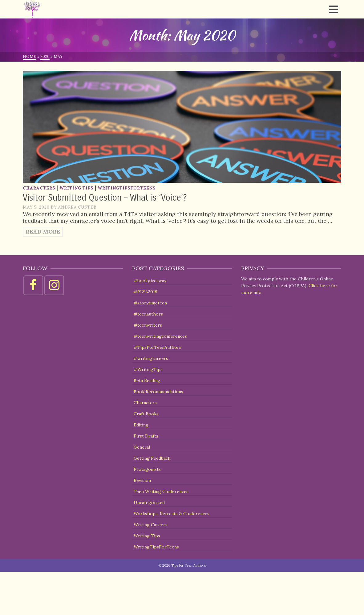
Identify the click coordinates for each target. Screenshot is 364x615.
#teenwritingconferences (160, 336)
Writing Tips (76, 188)
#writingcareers (151, 358)
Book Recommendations (158, 392)
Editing (141, 425)
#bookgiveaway (150, 281)
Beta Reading (147, 381)
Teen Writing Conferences (161, 491)
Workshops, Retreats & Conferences (172, 514)
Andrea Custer (77, 207)
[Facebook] (33, 285)
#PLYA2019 (146, 292)
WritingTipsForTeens (127, 188)
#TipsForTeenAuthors (158, 347)
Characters (39, 188)
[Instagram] (54, 285)
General (142, 447)
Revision (142, 480)
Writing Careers (151, 525)
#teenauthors (148, 314)
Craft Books (146, 414)
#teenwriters (148, 325)
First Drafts (146, 436)
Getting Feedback (152, 458)
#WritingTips (148, 369)
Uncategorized (149, 503)
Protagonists (147, 469)
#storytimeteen (150, 303)
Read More (43, 232)
